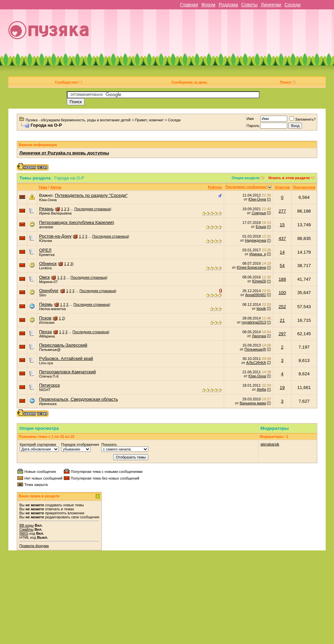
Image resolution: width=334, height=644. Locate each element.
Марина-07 (48, 282)
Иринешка (48, 404)
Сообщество (68, 82)
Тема (43, 187)
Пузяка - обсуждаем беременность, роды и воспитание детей (78, 120)
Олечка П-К (49, 376)
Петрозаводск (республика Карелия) (77, 222)
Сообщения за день (189, 82)
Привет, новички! (149, 120)
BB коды (27, 525)
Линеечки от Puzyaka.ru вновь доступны (64, 153)
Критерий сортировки (38, 444)
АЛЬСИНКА (256, 363)
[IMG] (24, 533)
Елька (261, 227)
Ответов (282, 187)
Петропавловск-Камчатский (67, 372)
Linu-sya (46, 363)
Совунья (259, 213)
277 (282, 211)
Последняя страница (92, 209)
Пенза (45, 332)
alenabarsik (270, 444)
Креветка (47, 255)
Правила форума (34, 546)
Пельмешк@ (50, 350)
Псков (45, 318)
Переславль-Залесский (63, 345)
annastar (46, 227)
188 (282, 279)
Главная (189, 5)
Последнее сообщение (246, 187)
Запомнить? (303, 119)
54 (282, 266)
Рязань (46, 209)
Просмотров (304, 187)
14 (282, 252)
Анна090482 (256, 295)
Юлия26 (259, 281)
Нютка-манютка (52, 309)
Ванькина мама (253, 403)
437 (282, 238)
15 (282, 225)
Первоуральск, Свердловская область (78, 399)
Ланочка (259, 336)
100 (282, 293)
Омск (44, 277)
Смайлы (26, 529)
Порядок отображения (80, 444)
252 (282, 307)
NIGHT (45, 390)
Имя (250, 119)
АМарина (47, 336)
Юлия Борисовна (252, 267)
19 (282, 388)
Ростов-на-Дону (55, 236)
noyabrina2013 (254, 322)
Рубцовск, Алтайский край (66, 358)
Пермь (46, 304)
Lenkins (45, 268)
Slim (43, 295)
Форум (208, 5)
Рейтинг (215, 187)
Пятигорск (49, 385)
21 (282, 320)
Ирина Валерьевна (55, 213)
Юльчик (46, 241)
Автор (56, 187)
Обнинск (48, 264)
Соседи (293, 5)
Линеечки (271, 5)
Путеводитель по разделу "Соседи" (91, 195)
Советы (249, 5)
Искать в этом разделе (289, 178)
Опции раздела (246, 178)
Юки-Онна (48, 200)
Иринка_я (258, 254)
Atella (262, 389)
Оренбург (49, 291)
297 (282, 334)
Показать (109, 444)
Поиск (288, 82)
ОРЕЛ (45, 250)
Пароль (253, 126)
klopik (261, 308)
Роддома (228, 5)
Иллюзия (47, 323)
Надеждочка (255, 240)
